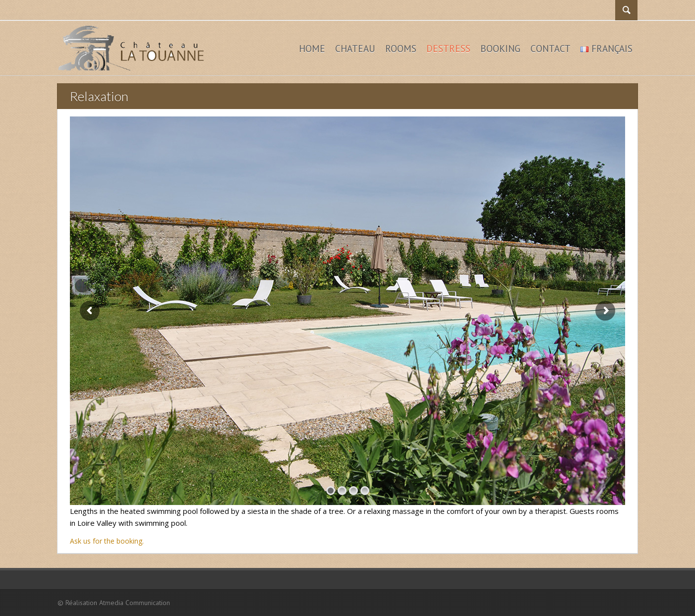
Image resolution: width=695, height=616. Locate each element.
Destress (448, 49)
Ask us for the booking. (107, 541)
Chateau (355, 49)
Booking (500, 49)
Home (312, 49)
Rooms (401, 49)
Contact (550, 49)
